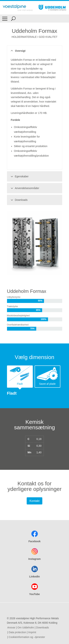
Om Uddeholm (26, 627)
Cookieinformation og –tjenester (27, 637)
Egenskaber (19, 176)
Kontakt (34, 501)
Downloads (19, 200)
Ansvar (11, 627)
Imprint (32, 632)
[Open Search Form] (13, 19)
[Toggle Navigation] (5, 19)
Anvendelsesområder (24, 188)
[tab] (20, 377)
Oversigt (18, 51)
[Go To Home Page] (18, 8)
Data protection (17, 632)
